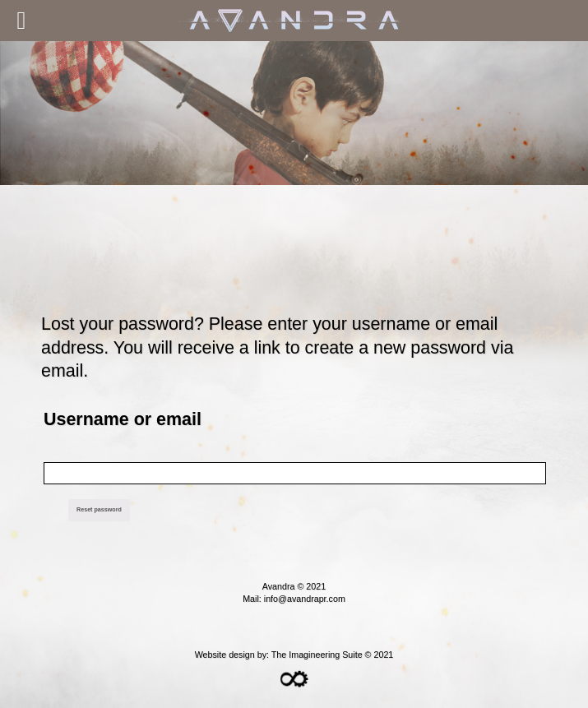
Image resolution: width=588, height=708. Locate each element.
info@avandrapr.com (305, 599)
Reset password (99, 510)
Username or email (123, 419)
